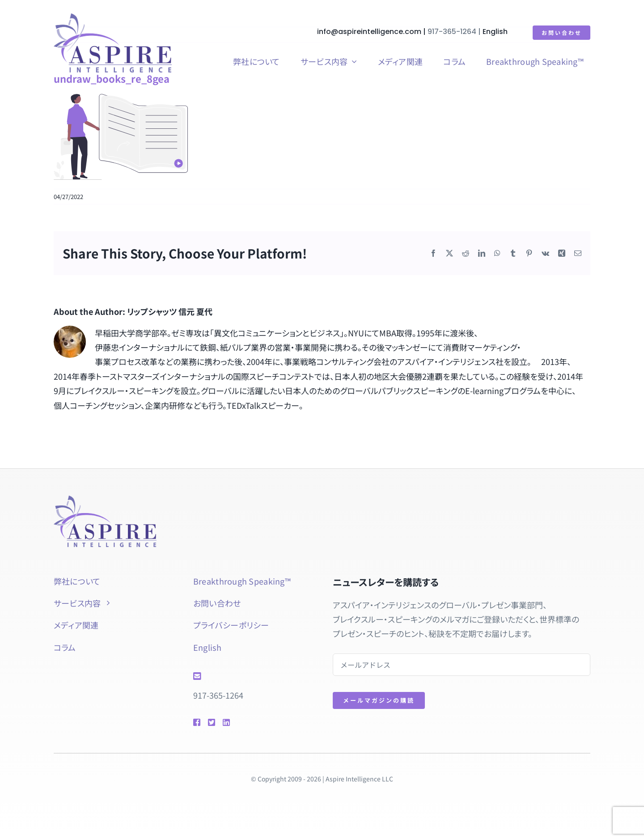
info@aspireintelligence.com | (373, 32)
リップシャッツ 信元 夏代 (170, 311)
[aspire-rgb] (113, 17)
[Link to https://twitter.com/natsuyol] (211, 722)
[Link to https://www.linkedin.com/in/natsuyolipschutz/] (239, 722)
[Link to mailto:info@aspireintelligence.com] (250, 676)
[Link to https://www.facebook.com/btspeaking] (196, 722)
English (496, 32)
